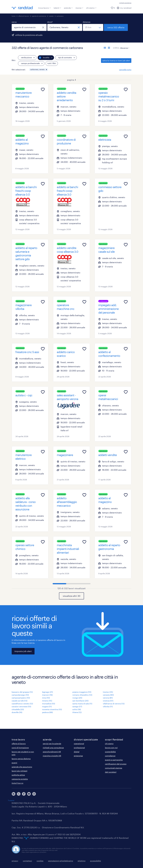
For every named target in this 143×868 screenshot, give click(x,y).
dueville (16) (17, 712)
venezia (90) (108, 695)
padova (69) (47, 712)
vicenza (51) (108, 701)
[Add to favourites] (43, 89)
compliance (110, 756)
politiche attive (18, 775)
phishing (82, 861)
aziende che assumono (22, 767)
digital (77, 752)
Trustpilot (11, 800)
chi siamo (91, 8)
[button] (46, 70)
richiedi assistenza (125, 3)
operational (79, 744)
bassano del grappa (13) (22, 692)
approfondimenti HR (52, 752)
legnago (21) (47, 692)
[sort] (124, 46)
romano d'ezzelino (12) (82, 695)
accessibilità (95, 861)
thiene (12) (77, 712)
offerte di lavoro (24, 16)
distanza (87, 22)
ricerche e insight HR (52, 756)
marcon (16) (47, 695)
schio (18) (77, 709)
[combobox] (29, 27)
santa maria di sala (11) (82, 704)
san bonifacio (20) (80, 701)
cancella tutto (125, 70)
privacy (15, 861)
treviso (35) (108, 692)
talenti (57, 8)
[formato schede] (109, 48)
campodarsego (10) (20, 695)
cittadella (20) (18, 709)
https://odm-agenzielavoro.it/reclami (34, 852)
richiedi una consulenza (53, 748)
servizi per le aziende (52, 744)
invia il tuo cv (17, 783)
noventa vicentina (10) (52, 709)
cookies (40, 861)
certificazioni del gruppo (116, 764)
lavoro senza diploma (21, 759)
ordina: (116, 48)
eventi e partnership (114, 760)
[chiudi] (43, 27)
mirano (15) (47, 701)
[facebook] (24, 794)
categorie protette (20, 779)
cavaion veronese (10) (21, 706)
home (14, 16)
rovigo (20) (77, 698)
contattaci (27, 861)
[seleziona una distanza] (93, 27)
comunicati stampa (114, 768)
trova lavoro (45, 8)
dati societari (111, 772)
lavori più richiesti (19, 771)
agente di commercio (39, 16)
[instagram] (34, 794)
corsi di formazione (20, 748)
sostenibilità (110, 752)
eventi (14, 763)
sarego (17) (77, 706)
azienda (68, 8)
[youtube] (29, 794)
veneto (51, 16)
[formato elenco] (105, 48)
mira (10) (46, 698)
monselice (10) (49, 704)
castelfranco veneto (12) (22, 704)
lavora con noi (111, 748)
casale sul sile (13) (19, 701)
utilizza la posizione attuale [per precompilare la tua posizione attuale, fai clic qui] (29, 35)
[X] (19, 794)
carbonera (60, 16)
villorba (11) (108, 706)
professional (79, 748)
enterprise (78, 756)
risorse (79, 8)
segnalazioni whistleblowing (61, 861)
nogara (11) (47, 706)
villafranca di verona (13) (114, 704)
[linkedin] (14, 794)
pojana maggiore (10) (82, 692)
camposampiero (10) (21, 698)
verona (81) (108, 698)
